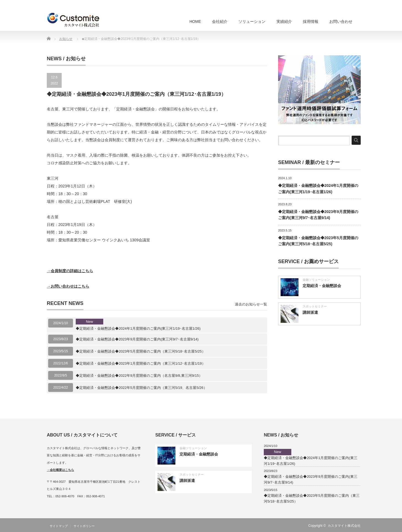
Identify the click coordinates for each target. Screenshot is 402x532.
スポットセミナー (315, 306)
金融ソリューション (316, 280)
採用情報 (311, 21)
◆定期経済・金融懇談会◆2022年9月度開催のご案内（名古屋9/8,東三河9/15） (139, 376)
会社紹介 (220, 21)
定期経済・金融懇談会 (322, 286)
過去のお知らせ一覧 (251, 304)
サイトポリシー (84, 526)
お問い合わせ (341, 21)
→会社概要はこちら (60, 470)
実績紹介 (284, 21)
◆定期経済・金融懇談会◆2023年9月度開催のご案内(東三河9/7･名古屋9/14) (137, 339)
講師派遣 (310, 312)
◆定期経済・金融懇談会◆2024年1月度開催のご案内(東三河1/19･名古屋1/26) (138, 325)
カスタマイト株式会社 (344, 526)
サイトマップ (59, 526)
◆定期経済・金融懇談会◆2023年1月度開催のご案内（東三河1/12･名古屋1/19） (141, 363)
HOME (195, 21)
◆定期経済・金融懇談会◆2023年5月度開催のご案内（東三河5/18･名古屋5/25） (141, 351)
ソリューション (252, 21)
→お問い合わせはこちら (68, 286)
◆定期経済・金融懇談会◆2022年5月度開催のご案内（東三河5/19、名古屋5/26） (141, 388)
